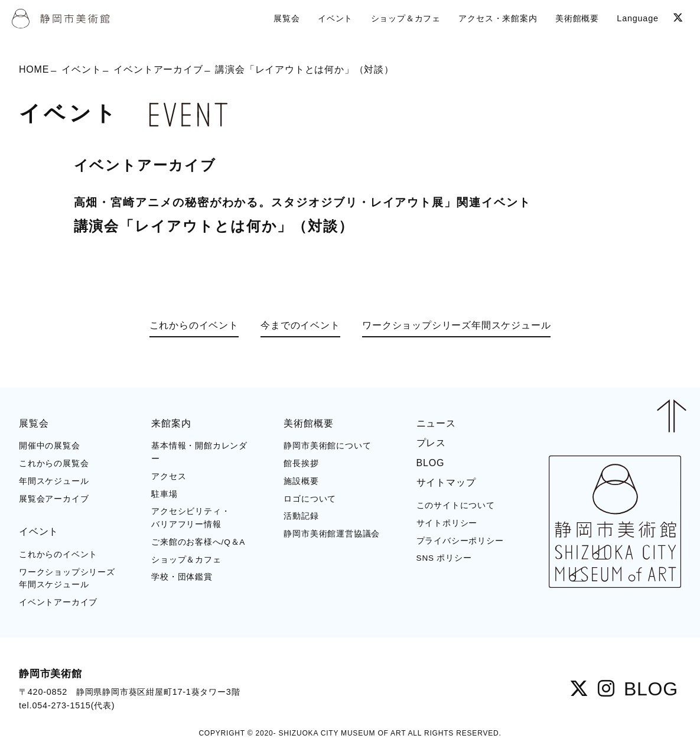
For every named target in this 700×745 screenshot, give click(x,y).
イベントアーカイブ (158, 69)
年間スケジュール (54, 481)
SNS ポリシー (444, 558)
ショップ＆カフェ (186, 560)
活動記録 (301, 516)
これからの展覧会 (54, 463)
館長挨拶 (301, 463)
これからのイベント (194, 325)
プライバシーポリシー (460, 541)
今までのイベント (300, 325)
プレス (431, 443)
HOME (34, 69)
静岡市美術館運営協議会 (332, 534)
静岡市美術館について (327, 446)
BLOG (431, 463)
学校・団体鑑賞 (182, 577)
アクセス (169, 476)
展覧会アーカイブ (54, 499)
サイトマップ (446, 482)
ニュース (436, 423)
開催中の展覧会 (50, 446)
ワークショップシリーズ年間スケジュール (456, 325)
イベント (81, 69)
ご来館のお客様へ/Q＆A (198, 542)
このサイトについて (456, 505)
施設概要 (301, 481)
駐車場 (164, 494)
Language (637, 18)
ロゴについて (310, 499)
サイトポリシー (447, 523)
